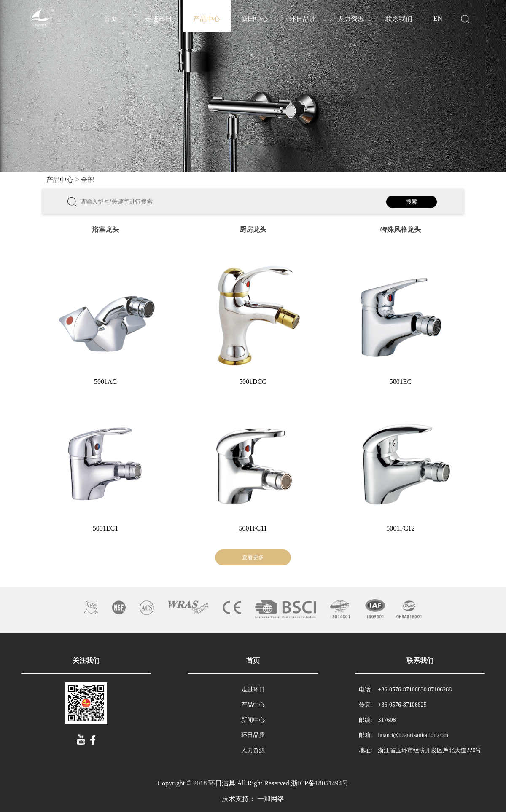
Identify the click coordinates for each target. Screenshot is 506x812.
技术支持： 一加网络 (253, 799)
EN (438, 18)
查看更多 (253, 557)
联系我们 (399, 19)
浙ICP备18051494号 (320, 783)
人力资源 (351, 19)
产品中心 (207, 19)
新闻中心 (255, 19)
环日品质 (303, 19)
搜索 (412, 202)
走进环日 (159, 19)
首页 (110, 19)
